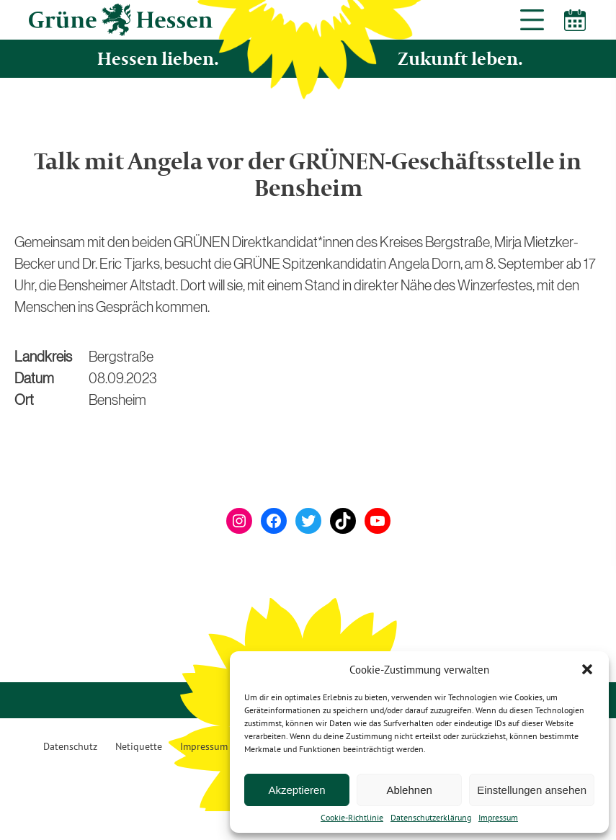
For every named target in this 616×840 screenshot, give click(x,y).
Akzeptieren (296, 790)
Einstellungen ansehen (532, 790)
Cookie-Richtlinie (352, 818)
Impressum (498, 818)
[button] (587, 669)
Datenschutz (70, 746)
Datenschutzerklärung (431, 818)
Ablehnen (409, 790)
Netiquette (139, 746)
